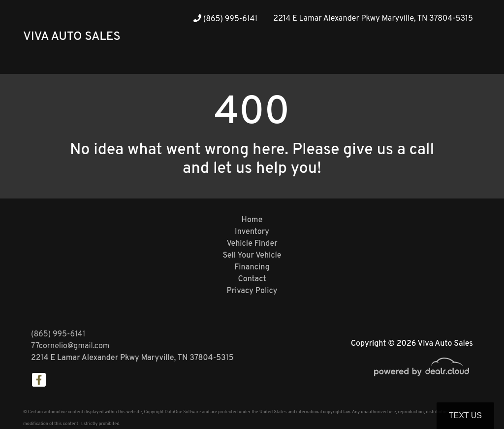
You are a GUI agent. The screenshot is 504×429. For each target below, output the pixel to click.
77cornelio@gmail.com (70, 346)
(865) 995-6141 (225, 19)
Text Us (465, 415)
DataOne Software (183, 412)
